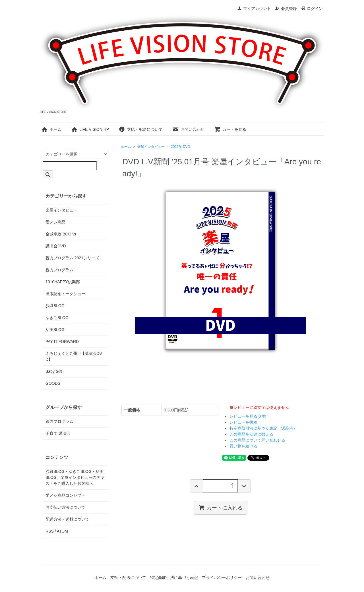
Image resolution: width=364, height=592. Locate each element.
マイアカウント (254, 9)
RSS (50, 531)
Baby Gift (54, 371)
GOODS (53, 383)
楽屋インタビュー (151, 147)
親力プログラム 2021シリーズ (72, 258)
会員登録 (286, 9)
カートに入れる (221, 508)
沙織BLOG (55, 306)
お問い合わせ (188, 129)
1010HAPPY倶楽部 (63, 282)
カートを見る (230, 129)
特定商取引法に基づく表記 (174, 577)
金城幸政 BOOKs (61, 234)
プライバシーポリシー (222, 577)
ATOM (62, 531)
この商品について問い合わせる (257, 440)
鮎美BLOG (55, 330)
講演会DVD (56, 246)
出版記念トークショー (65, 294)
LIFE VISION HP (90, 129)
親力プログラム (59, 270)
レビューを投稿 (243, 422)
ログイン (312, 9)
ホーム (51, 129)
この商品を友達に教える (251, 434)
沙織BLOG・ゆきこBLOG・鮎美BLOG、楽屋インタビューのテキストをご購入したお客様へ (75, 477)
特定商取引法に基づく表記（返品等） (263, 428)
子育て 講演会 (58, 433)
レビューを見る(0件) (248, 416)
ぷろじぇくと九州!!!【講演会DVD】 (74, 356)
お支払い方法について (65, 507)
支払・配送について (141, 129)
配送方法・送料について (67, 519)
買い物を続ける (243, 446)
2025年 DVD (180, 147)
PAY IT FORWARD (62, 341)
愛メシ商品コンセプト (65, 495)
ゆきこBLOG (57, 318)
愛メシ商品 (55, 222)
